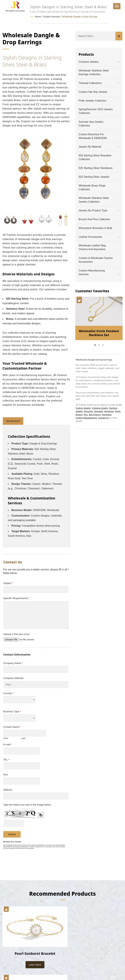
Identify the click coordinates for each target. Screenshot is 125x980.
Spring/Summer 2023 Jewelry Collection (96, 111)
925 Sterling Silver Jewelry (94, 177)
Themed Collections (90, 83)
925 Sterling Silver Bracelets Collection (95, 157)
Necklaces (109, 411)
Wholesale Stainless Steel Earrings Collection (94, 72)
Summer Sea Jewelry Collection (91, 124)
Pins (86, 414)
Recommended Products (62, 893)
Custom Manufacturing (86, 418)
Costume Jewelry (89, 62)
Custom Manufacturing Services (92, 272)
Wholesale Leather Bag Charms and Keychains (92, 247)
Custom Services (51, 17)
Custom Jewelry (83, 408)
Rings (118, 411)
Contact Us (103, 418)
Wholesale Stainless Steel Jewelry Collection (94, 200)
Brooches (88, 411)
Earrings (113, 408)
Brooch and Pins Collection (94, 219)
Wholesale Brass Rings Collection (92, 187)
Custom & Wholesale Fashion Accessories (96, 260)
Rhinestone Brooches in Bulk (95, 228)
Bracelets (98, 411)
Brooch (79, 414)
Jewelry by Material (90, 147)
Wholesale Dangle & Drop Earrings (80, 17)
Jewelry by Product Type (93, 210)
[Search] (95, 36)
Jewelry (79, 411)
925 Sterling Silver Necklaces (96, 168)
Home (38, 17)
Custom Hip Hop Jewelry (93, 92)
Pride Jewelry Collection (93, 100)
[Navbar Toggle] (117, 6)
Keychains (107, 414)
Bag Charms (95, 414)
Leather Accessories (90, 237)
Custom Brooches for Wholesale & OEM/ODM (93, 136)
